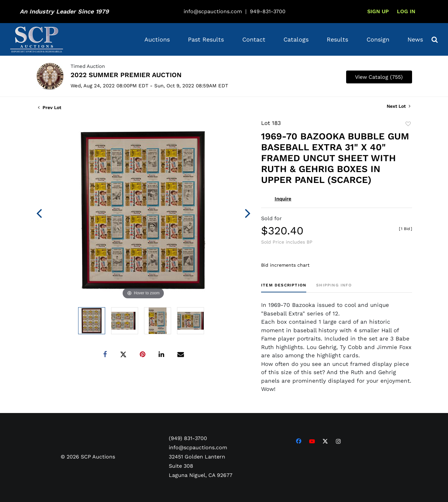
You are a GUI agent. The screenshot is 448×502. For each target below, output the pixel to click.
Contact (254, 39)
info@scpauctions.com (213, 11)
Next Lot (399, 106)
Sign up (378, 11)
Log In (406, 11)
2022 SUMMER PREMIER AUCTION (126, 75)
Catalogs (296, 39)
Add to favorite (408, 124)
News (415, 39)
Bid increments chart (285, 265)
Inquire (283, 199)
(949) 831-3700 (188, 438)
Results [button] (337, 39)
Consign (378, 39)
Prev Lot (50, 107)
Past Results (206, 39)
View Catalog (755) (379, 77)
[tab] (284, 288)
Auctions (157, 39)
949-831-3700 (268, 11)
